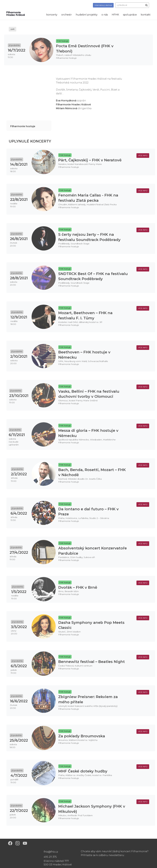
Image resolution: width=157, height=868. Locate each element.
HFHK (115, 15)
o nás (105, 15)
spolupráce (130, 15)
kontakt (146, 15)
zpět (12, 29)
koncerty (52, 15)
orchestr (67, 15)
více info (143, 155)
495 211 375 (50, 857)
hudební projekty (87, 15)
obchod (103, 5)
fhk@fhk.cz (51, 852)
